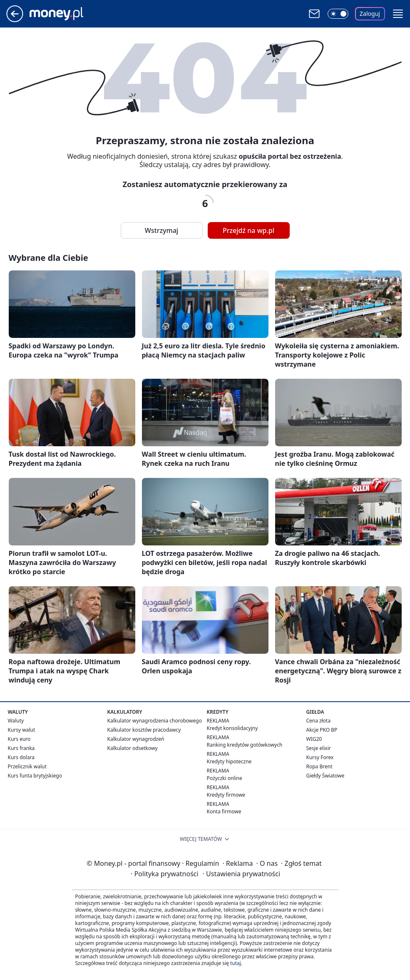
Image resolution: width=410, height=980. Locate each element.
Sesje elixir (319, 748)
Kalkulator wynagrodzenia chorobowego (155, 721)
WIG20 (314, 739)
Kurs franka (21, 748)
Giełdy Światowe (326, 776)
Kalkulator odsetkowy (133, 748)
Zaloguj (370, 14)
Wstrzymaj (162, 230)
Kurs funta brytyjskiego (35, 776)
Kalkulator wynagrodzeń (136, 739)
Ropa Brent (319, 766)
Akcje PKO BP (322, 730)
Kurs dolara (21, 757)
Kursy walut (22, 730)
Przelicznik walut (27, 766)
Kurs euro (19, 739)
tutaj (236, 963)
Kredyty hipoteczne (229, 761)
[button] (398, 14)
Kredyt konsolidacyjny (232, 728)
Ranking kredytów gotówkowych (245, 745)
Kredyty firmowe (226, 795)
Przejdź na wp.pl (248, 230)
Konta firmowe (224, 811)
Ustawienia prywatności (241, 874)
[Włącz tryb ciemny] (338, 14)
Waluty (16, 721)
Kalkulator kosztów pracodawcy (144, 730)
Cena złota (319, 721)
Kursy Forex (320, 757)
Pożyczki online (225, 778)
